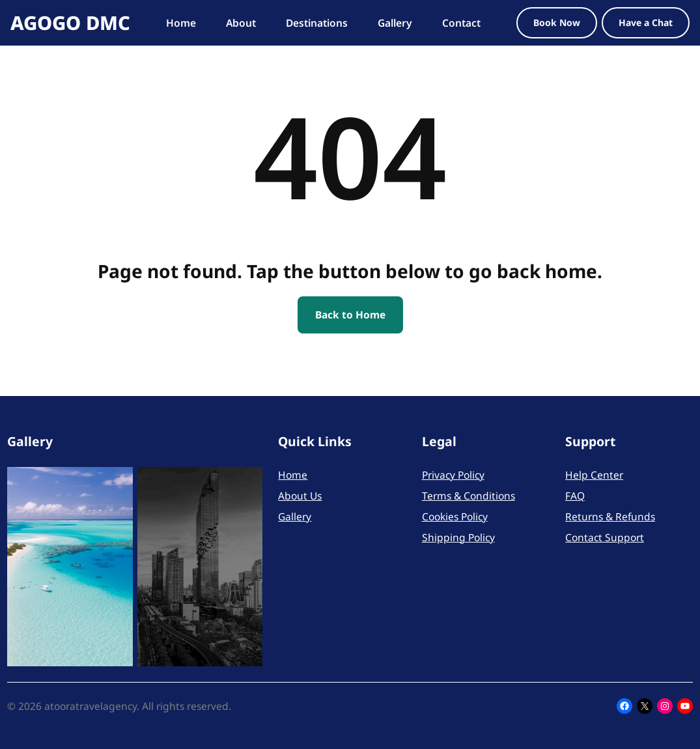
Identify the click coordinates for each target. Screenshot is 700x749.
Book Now (557, 22)
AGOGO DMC (70, 23)
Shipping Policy (458, 537)
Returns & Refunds (610, 516)
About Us (300, 496)
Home (293, 475)
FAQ (575, 496)
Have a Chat (646, 22)
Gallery (295, 516)
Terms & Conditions (469, 496)
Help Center (594, 475)
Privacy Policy (453, 475)
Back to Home (350, 315)
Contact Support (605, 537)
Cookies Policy (455, 516)
